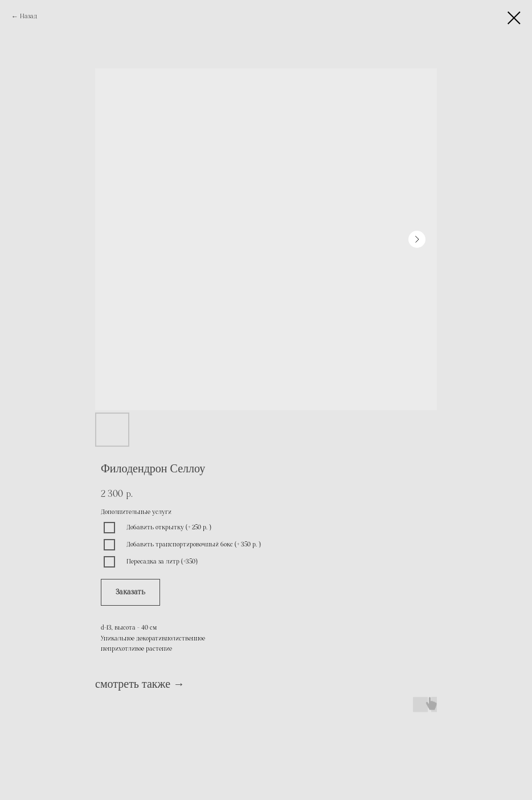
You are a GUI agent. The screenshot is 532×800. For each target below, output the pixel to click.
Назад (28, 17)
